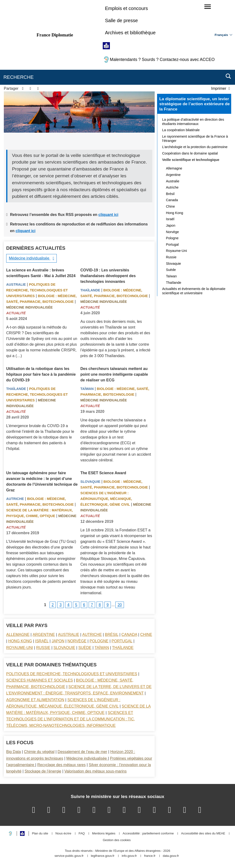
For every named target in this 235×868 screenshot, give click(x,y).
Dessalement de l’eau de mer (82, 752)
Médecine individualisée (30, 258)
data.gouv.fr (171, 856)
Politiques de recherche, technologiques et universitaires (37, 290)
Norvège (77, 641)
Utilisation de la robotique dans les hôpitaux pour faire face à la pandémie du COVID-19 (41, 374)
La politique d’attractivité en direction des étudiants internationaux (193, 122)
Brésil (112, 635)
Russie (43, 648)
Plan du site (40, 834)
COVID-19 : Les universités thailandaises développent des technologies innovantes (108, 276)
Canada (129, 635)
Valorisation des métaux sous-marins (95, 771)
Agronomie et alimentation (35, 700)
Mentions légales (104, 834)
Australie (16, 284)
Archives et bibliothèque (130, 33)
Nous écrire (63, 834)
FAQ (82, 834)
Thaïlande (90, 290)
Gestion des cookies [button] (117, 840)
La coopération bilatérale (181, 130)
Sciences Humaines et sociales (40, 680)
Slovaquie (90, 482)
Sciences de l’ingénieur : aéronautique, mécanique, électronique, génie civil (106, 499)
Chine (146, 635)
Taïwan (87, 389)
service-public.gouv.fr (69, 856)
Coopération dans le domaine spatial (190, 153)
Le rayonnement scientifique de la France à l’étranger (195, 139)
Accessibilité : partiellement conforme (148, 834)
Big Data (13, 752)
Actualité (16, 313)
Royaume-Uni (20, 648)
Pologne (99, 641)
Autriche (15, 499)
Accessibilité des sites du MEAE (203, 834)
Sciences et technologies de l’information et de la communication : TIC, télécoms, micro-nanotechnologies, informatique (71, 719)
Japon (58, 641)
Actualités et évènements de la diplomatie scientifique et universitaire (194, 291)
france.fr (150, 856)
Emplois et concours (126, 8)
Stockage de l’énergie (43, 771)
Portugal (122, 641)
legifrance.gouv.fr (103, 856)
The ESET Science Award (103, 473)
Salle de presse (121, 20)
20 (120, 605)
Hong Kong (20, 641)
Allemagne (18, 635)
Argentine (44, 635)
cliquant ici (108, 215)
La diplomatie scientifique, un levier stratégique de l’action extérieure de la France (194, 104)
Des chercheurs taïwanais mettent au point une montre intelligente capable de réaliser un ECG (114, 374)
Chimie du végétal (39, 752)
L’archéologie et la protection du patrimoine (195, 147)
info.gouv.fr (129, 856)
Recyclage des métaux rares (61, 765)
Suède (85, 648)
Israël (42, 641)
